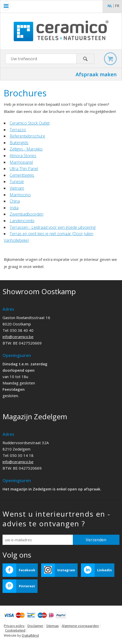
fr (117, 6)
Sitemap (53, 626)
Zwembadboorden (27, 214)
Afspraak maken (96, 74)
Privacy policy (14, 626)
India (14, 208)
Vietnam (17, 188)
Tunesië (17, 182)
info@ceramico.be (18, 337)
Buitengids (19, 143)
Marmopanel (21, 162)
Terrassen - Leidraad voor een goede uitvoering (53, 227)
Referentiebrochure (27, 136)
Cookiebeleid (15, 630)
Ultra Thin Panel (24, 169)
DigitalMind (30, 635)
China (15, 201)
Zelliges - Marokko (26, 149)
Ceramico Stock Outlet (30, 123)
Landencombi (22, 221)
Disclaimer (35, 626)
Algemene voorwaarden (80, 626)
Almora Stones (23, 156)
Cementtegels (22, 175)
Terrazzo (18, 130)
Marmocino (20, 195)
